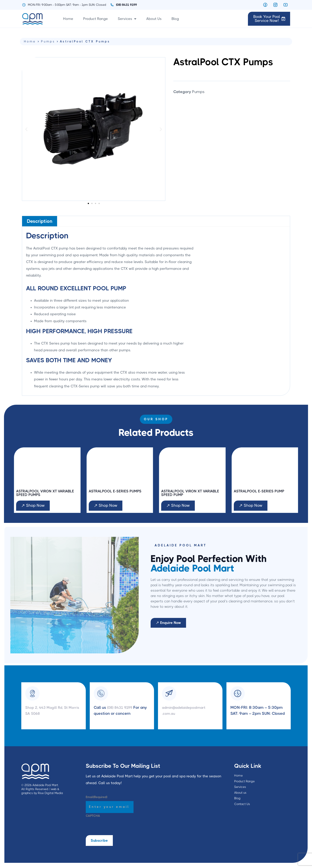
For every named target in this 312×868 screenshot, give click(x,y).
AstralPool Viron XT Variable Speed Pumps (39, 493)
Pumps (48, 42)
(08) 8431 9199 (122, 708)
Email (97, 798)
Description (40, 221)
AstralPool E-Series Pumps (117, 491)
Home (68, 19)
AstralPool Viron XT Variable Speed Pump (184, 493)
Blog (175, 19)
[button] (26, 129)
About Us (154, 19)
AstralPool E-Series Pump (261, 491)
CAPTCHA (93, 816)
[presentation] (116, 828)
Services (127, 19)
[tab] (40, 221)
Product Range (96, 19)
